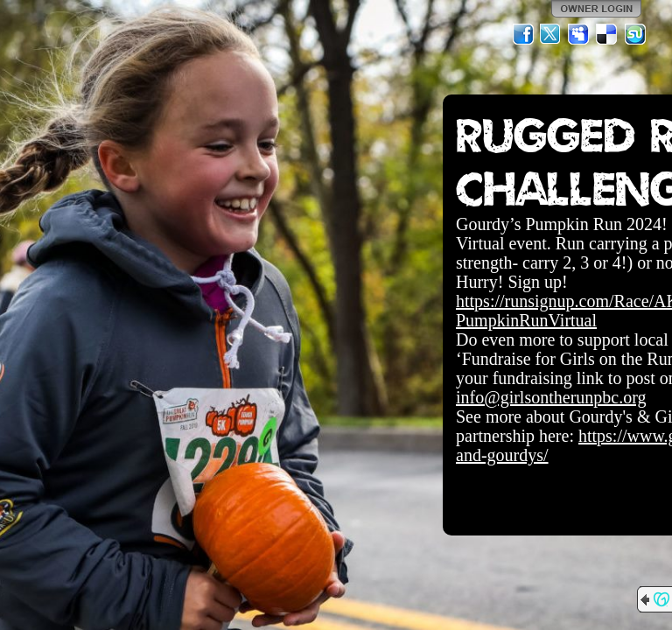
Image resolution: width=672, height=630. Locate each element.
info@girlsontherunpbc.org (551, 397)
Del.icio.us (607, 34)
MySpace (579, 34)
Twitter (551, 34)
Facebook (523, 34)
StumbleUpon (635, 34)
